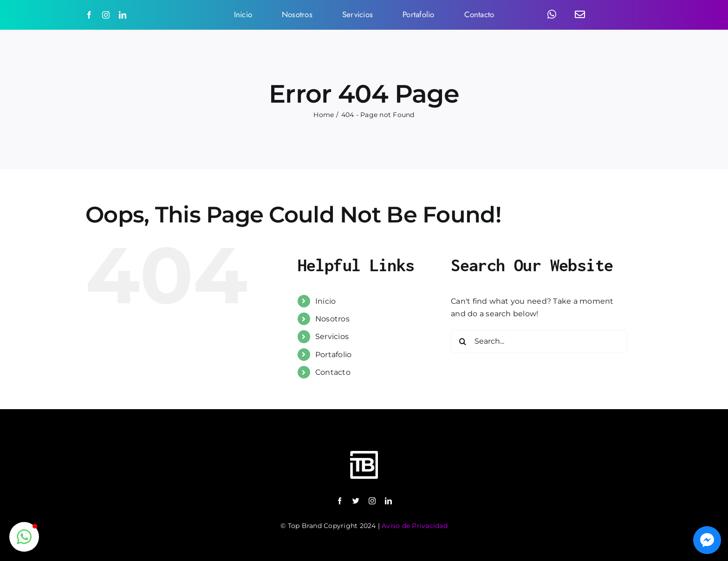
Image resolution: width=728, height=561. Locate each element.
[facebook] (89, 15)
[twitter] (356, 501)
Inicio (325, 301)
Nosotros (332, 319)
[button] (24, 537)
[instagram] (106, 15)
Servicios (332, 336)
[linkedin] (123, 15)
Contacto (333, 372)
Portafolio (333, 355)
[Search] (462, 341)
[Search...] (539, 341)
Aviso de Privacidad (415, 526)
